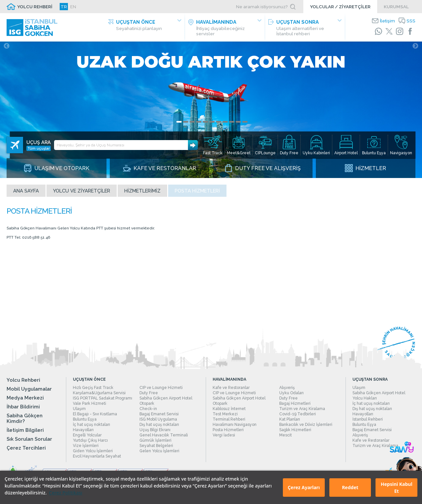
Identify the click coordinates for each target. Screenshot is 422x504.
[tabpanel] (211, 111)
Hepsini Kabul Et (397, 488)
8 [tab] (225, 124)
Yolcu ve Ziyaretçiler (82, 193)
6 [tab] (212, 124)
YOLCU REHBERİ (35, 7)
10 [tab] (238, 124)
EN (73, 7)
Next (415, 48)
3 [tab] (192, 124)
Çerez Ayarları (304, 487)
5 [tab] (205, 124)
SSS (411, 21)
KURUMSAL (396, 7)
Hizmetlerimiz (142, 193)
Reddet (350, 487)
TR (64, 7)
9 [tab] (232, 124)
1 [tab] (179, 124)
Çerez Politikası (65, 493)
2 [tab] (186, 124)
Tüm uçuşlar (39, 143)
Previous (7, 48)
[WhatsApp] (378, 31)
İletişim (387, 21)
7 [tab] (219, 124)
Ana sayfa (26, 193)
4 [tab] (199, 124)
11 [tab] (245, 124)
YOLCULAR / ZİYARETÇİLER (340, 7)
